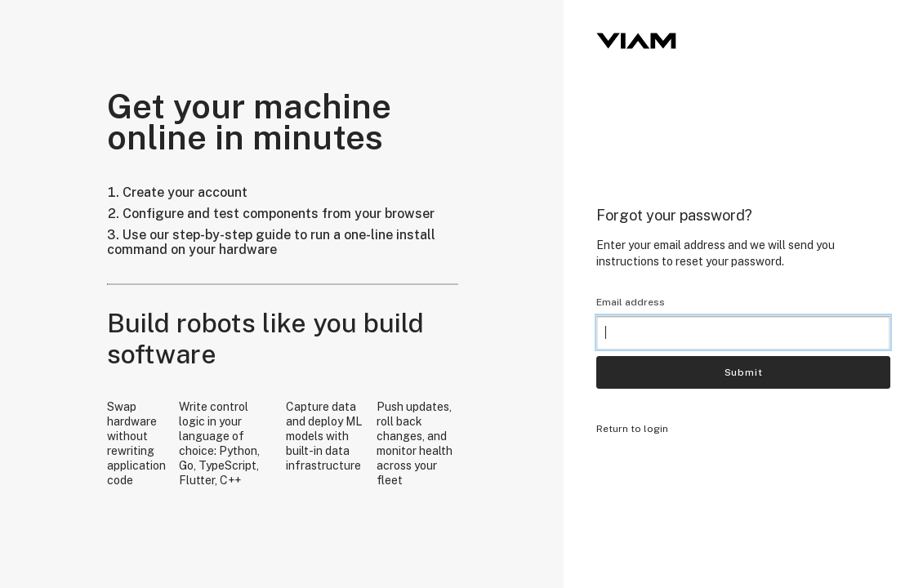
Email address (631, 302)
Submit (744, 372)
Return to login (632, 429)
